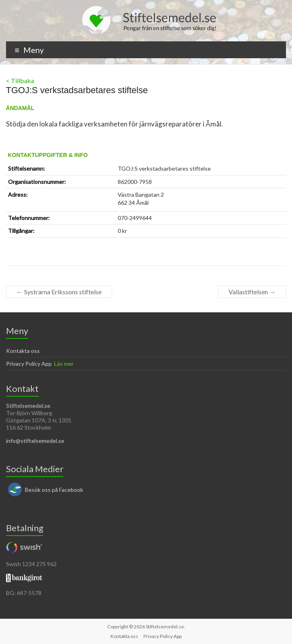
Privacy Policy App (29, 364)
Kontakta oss (23, 351)
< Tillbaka (20, 80)
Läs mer (64, 364)
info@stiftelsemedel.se (35, 441)
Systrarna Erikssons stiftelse (59, 292)
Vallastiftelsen (252, 292)
